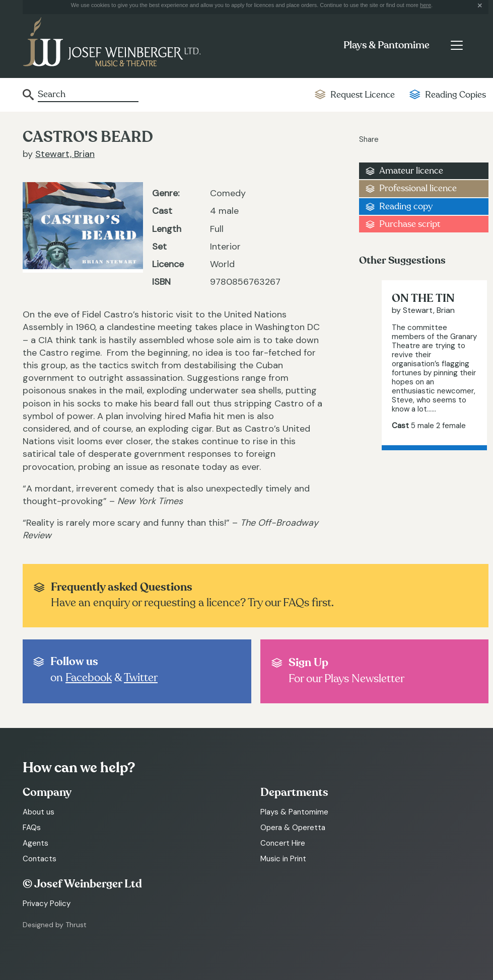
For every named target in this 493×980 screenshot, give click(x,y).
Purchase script (410, 224)
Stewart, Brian (65, 154)
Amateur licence (411, 171)
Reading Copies (455, 95)
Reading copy (406, 207)
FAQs (32, 828)
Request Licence (363, 95)
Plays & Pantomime (386, 45)
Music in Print (283, 859)
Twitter (141, 678)
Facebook (89, 678)
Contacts (40, 859)
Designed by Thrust (55, 925)
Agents (36, 843)
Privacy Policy (47, 904)
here (426, 5)
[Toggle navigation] (456, 45)
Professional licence (418, 188)
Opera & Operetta (293, 828)
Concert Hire (283, 843)
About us (39, 812)
